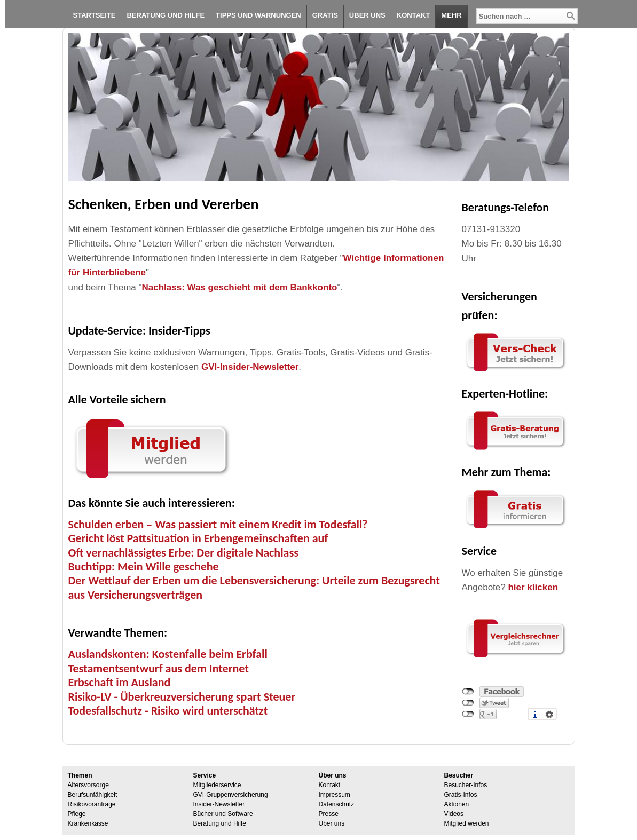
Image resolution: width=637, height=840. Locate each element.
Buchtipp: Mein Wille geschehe (144, 566)
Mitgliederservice (217, 785)
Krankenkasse (88, 823)
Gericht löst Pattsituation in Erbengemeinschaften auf (198, 538)
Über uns (367, 15)
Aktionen (457, 804)
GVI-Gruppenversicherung (231, 795)
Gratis (325, 15)
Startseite (95, 15)
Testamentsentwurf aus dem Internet (159, 668)
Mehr (451, 15)
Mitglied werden (467, 823)
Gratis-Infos (461, 795)
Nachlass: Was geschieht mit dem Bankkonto (240, 287)
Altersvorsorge (88, 785)
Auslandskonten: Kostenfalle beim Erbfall (168, 654)
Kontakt (414, 15)
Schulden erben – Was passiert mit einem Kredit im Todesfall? (218, 524)
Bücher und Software (223, 814)
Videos (454, 814)
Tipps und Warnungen (258, 15)
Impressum (335, 795)
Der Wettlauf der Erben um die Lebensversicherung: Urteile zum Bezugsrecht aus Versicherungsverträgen (254, 587)
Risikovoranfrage (92, 804)
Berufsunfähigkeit (93, 795)
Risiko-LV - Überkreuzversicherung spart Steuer (182, 697)
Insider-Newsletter (219, 804)
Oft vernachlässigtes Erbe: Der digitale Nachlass (183, 553)
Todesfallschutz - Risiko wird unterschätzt (168, 711)
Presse (329, 814)
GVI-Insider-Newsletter (250, 367)
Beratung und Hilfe (166, 15)
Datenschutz (337, 804)
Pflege (77, 814)
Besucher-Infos (466, 785)
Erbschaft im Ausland (120, 682)
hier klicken (533, 587)
